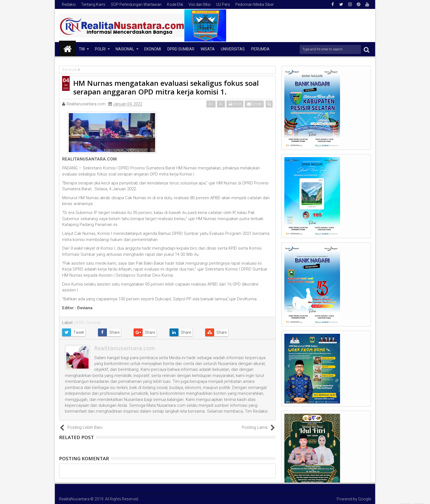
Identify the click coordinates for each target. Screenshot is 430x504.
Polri (100, 49)
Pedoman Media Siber (255, 4)
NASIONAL (125, 49)
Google (365, 499)
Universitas (233, 49)
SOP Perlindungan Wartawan (136, 4)
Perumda (260, 49)
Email (254, 104)
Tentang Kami (93, 4)
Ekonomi (153, 49)
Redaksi (69, 4)
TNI (82, 49)
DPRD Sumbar (181, 49)
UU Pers (223, 4)
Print (235, 104)
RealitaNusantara (74, 499)
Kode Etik (175, 4)
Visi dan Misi (200, 4)
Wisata (208, 49)
